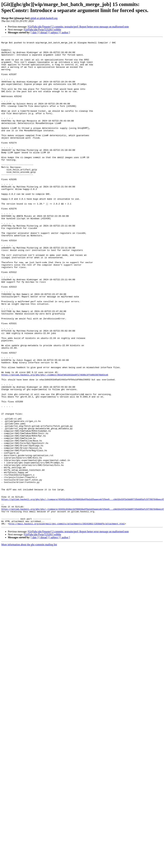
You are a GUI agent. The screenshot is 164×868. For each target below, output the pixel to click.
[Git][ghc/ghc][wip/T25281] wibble (42, 30)
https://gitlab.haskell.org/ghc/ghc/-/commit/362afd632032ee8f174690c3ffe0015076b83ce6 (55, 442)
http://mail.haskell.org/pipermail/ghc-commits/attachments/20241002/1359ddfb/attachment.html (67, 621)
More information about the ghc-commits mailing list (29, 642)
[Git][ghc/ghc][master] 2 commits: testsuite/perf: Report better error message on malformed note (78, 27)
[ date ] (34, 32)
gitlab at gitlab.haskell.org (44, 18)
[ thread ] (44, 32)
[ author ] (65, 32)
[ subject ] (54, 32)
